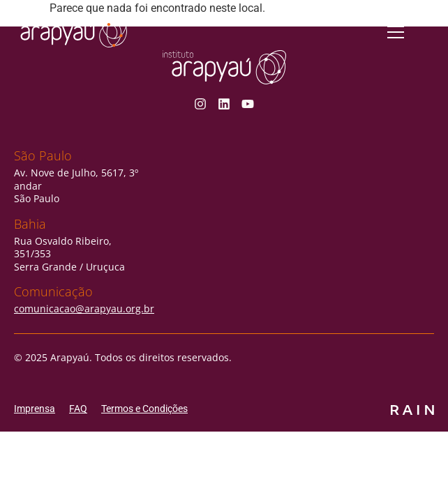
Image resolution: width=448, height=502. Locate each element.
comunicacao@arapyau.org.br (84, 309)
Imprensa (35, 409)
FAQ (78, 409)
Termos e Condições (144, 409)
